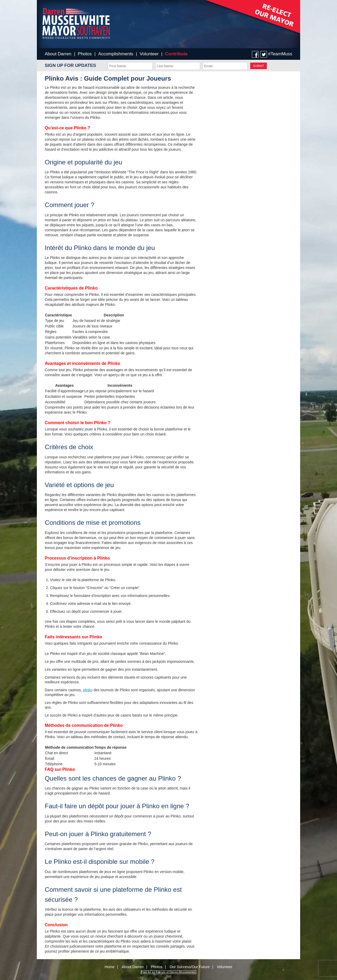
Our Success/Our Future (190, 967)
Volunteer (149, 54)
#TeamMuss (280, 54)
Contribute (176, 54)
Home (109, 967)
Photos (85, 54)
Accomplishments (116, 54)
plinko (88, 690)
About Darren (58, 54)
